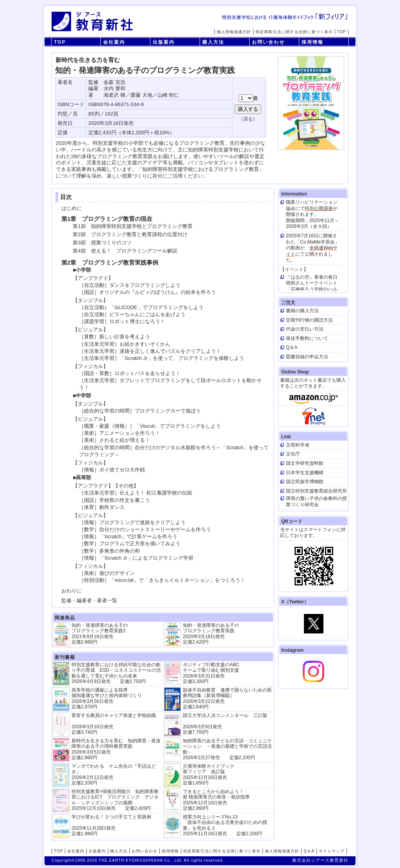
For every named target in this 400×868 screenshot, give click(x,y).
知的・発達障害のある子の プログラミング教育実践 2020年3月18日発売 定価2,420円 (211, 634)
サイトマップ (332, 851)
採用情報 (312, 42)
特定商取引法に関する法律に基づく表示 (294, 32)
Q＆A (309, 851)
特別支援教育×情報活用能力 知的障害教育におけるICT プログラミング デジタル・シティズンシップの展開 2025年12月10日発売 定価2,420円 (115, 800)
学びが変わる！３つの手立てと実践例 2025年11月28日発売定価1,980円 (111, 825)
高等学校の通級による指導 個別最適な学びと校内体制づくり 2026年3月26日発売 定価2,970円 (107, 698)
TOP (342, 32)
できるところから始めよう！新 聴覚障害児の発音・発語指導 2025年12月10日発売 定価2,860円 (216, 800)
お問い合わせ (268, 42)
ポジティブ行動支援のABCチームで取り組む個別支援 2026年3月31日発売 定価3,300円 (211, 673)
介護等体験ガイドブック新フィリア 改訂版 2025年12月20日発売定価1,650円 (209, 775)
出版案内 (164, 42)
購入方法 (213, 42)
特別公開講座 (319, 208)
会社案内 (114, 42)
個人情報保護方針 (234, 32)
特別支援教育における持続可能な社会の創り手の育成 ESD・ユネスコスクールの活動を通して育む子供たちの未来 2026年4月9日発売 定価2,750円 (116, 673)
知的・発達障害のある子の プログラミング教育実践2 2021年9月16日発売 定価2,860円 (100, 634)
